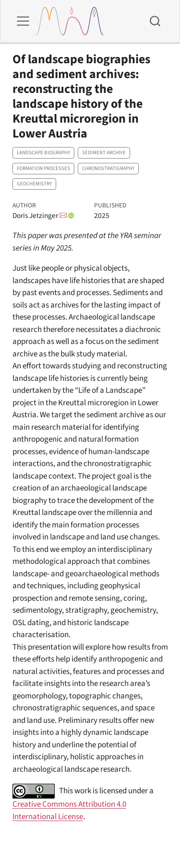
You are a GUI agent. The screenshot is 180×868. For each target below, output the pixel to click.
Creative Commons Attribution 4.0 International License (69, 811)
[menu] (23, 21)
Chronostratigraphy (108, 168)
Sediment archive (104, 153)
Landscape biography (43, 153)
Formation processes (43, 168)
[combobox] (156, 21)
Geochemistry (34, 184)
